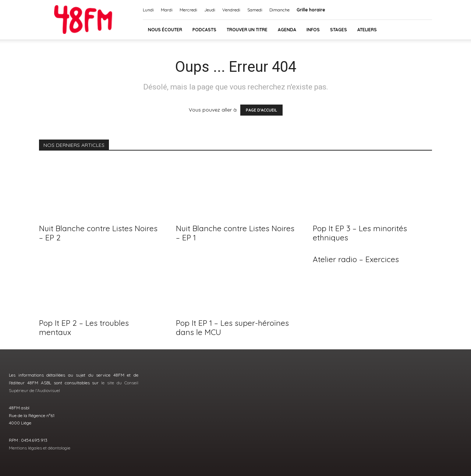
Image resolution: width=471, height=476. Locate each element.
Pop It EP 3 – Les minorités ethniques (360, 233)
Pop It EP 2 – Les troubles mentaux (84, 327)
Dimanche (279, 10)
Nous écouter (165, 30)
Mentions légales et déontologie (40, 448)
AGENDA (287, 30)
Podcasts (204, 30)
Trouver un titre (247, 30)
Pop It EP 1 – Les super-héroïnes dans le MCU (232, 327)
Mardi (167, 10)
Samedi (255, 10)
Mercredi (188, 10)
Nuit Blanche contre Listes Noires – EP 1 (235, 233)
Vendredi (231, 10)
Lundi (148, 10)
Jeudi (210, 10)
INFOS (313, 30)
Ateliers (367, 30)
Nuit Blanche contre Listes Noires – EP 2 (98, 233)
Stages (339, 30)
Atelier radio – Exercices (356, 259)
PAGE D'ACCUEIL (261, 110)
